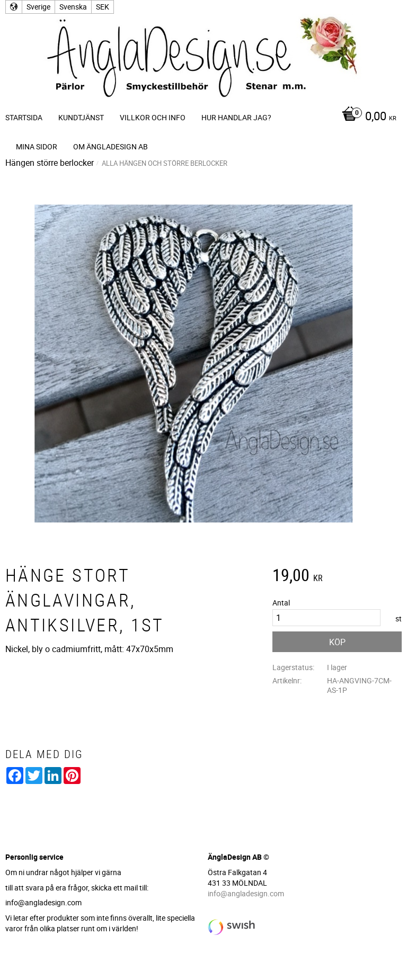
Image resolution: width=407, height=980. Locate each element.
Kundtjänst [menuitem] (81, 117)
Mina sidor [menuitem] (37, 146)
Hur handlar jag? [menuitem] (236, 117)
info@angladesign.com (246, 893)
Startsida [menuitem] (24, 117)
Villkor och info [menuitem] (153, 117)
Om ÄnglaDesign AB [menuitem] (110, 146)
